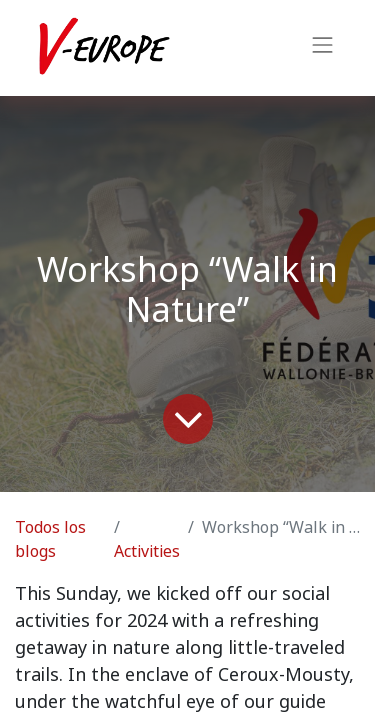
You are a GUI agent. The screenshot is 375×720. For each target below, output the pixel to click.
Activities (147, 551)
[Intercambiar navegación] (323, 48)
